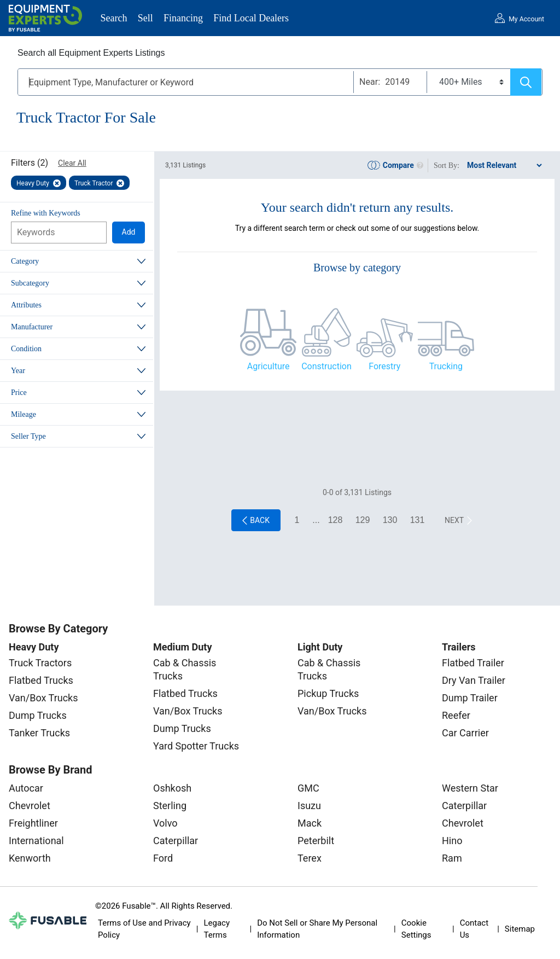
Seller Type (28, 436)
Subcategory (30, 283)
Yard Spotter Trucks (196, 746)
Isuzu (309, 806)
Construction (326, 366)
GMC (308, 788)
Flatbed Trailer (473, 663)
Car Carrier (465, 733)
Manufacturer (32, 327)
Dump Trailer (470, 698)
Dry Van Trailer (474, 680)
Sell (145, 18)
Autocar (26, 788)
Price (19, 393)
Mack (310, 823)
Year (18, 371)
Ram (452, 858)
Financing (183, 18)
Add (129, 232)
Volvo (165, 823)
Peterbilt (316, 841)
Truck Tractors (40, 663)
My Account (526, 19)
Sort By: (447, 165)
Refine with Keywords (46, 213)
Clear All (72, 163)
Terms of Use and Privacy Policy (144, 929)
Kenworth (30, 858)
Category (25, 261)
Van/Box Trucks (43, 698)
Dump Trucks (38, 715)
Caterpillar (176, 841)
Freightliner (33, 823)
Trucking (446, 366)
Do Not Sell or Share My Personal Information (317, 929)
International (36, 841)
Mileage (24, 414)
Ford (163, 858)
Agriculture (269, 366)
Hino (452, 841)
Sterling (170, 806)
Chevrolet (30, 806)
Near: (370, 82)
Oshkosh (172, 788)
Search (114, 18)
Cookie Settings (416, 929)
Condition (26, 349)
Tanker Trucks (39, 733)
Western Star (470, 788)
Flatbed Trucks (41, 680)
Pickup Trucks (328, 693)
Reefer (456, 715)
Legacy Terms (217, 929)
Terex (310, 858)
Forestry (384, 366)
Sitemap (520, 929)
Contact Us (474, 929)
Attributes (26, 305)
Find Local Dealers (251, 18)
